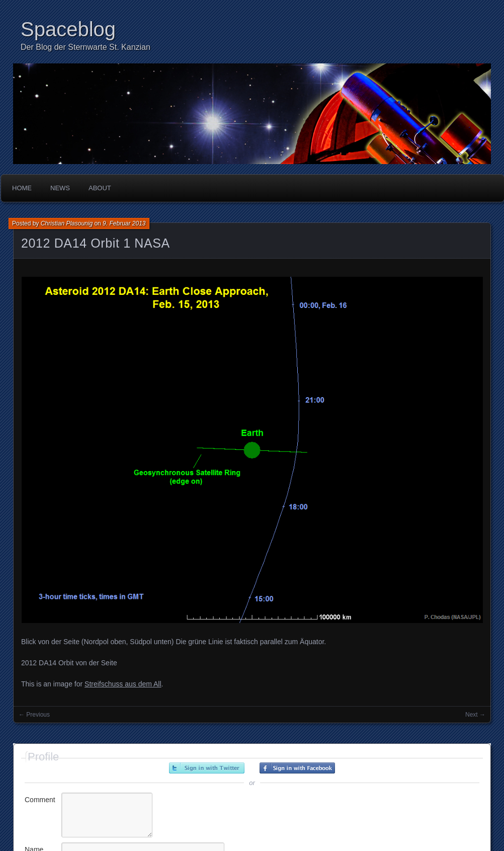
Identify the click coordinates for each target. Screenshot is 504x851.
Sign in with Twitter (207, 768)
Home (22, 188)
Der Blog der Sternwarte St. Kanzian (86, 47)
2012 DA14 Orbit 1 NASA (96, 243)
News (60, 188)
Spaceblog (68, 29)
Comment (40, 800)
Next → (475, 715)
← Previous (34, 715)
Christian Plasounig (67, 223)
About (100, 188)
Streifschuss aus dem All (123, 684)
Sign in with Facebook (297, 768)
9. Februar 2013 (124, 223)
